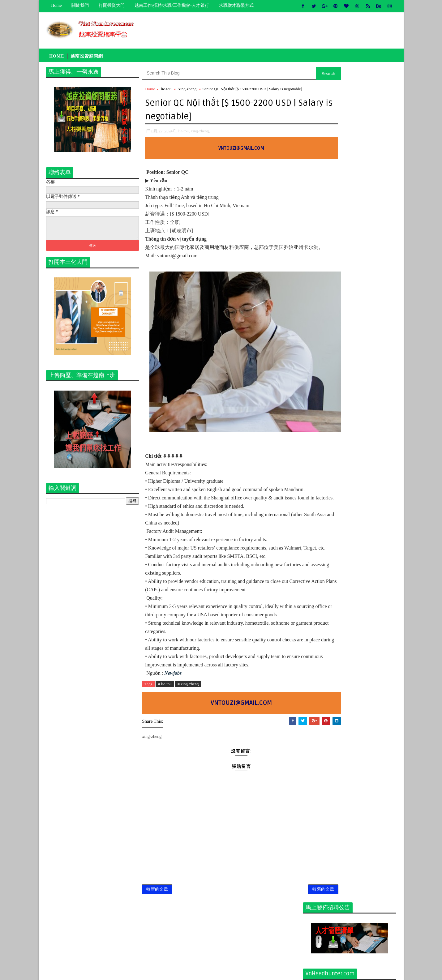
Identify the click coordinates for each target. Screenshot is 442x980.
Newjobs (173, 724)
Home (57, 5)
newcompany (320, 501)
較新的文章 (157, 942)
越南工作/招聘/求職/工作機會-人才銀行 (172, 5)
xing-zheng (187, 92)
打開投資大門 (112, 5)
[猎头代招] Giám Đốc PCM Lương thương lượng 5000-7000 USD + (362, 327)
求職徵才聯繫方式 (236, 5)
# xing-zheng (188, 735)
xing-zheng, (200, 140)
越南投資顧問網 (87, 58)
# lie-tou (165, 735)
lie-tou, (184, 140)
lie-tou (166, 92)
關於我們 (80, 5)
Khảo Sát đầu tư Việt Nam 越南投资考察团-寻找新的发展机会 (364, 403)
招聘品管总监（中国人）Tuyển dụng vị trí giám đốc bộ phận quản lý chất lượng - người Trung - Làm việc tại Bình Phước (349, 433)
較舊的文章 (282, 942)
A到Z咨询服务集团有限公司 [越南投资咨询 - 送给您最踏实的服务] (364, 378)
